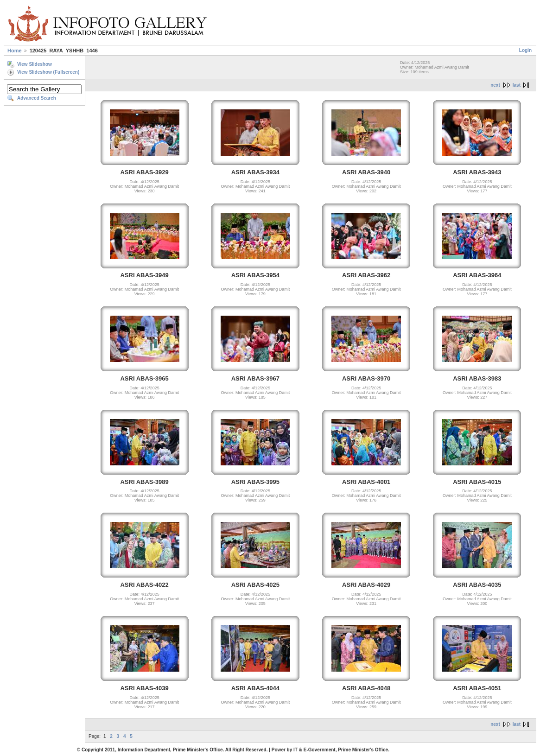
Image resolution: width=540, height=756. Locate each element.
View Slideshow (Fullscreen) (48, 72)
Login (525, 50)
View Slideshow (35, 64)
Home (15, 51)
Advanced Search (37, 98)
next (495, 85)
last (517, 85)
